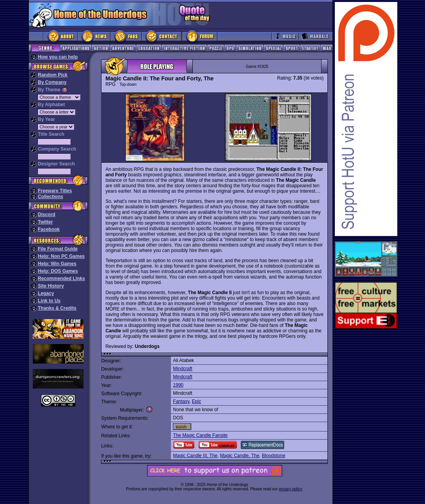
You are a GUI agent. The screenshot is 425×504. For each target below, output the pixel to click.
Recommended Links (61, 279)
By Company (52, 82)
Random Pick (53, 75)
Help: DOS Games (58, 271)
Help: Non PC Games (61, 256)
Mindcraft (182, 369)
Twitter (45, 222)
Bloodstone (274, 456)
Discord (47, 215)
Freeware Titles (55, 191)
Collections (51, 197)
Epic (196, 401)
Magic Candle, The (240, 456)
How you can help (58, 57)
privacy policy (290, 489)
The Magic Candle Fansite (200, 435)
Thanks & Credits (57, 308)
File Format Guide (58, 249)
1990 (178, 385)
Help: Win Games (57, 264)
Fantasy (181, 401)
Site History (51, 286)
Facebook (49, 229)
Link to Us (49, 301)
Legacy (46, 293)
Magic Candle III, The (195, 456)
